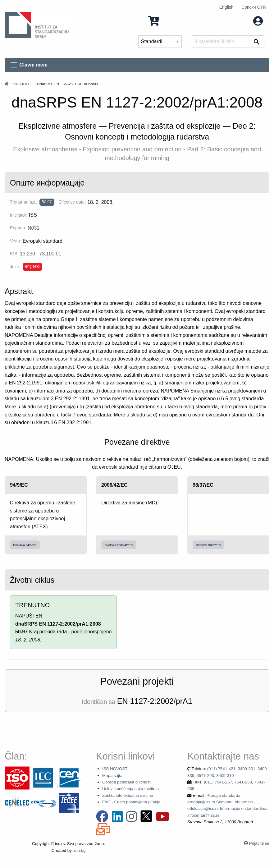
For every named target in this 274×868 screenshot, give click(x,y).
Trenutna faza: (24, 202)
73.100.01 (50, 254)
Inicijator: (19, 215)
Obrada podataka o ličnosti (127, 782)
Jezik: (16, 267)
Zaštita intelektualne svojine (128, 795)
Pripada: (18, 228)
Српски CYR (254, 7)
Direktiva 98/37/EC (208, 545)
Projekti (22, 84)
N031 (34, 228)
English (226, 7)
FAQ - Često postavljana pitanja (131, 802)
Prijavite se (259, 843)
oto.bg (80, 850)
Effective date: (72, 202)
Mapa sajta (112, 776)
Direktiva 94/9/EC (25, 545)
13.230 (27, 254)
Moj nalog (246, 20)
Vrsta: (16, 241)
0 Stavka (165, 20)
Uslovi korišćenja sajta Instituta (130, 789)
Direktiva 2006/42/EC (119, 545)
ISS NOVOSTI (115, 769)
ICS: (14, 254)
